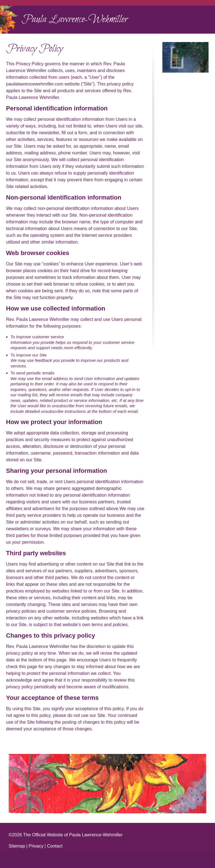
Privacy (36, 846)
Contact (55, 846)
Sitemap (17, 846)
